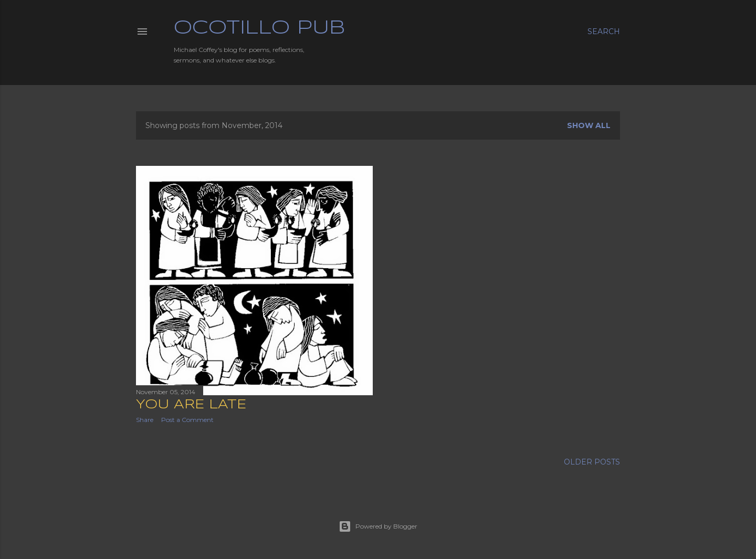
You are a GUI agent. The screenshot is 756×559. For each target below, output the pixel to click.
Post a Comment (187, 420)
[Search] (604, 31)
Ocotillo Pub (259, 28)
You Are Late (191, 405)
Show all (589, 125)
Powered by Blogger (378, 526)
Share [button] (145, 420)
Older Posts (592, 462)
